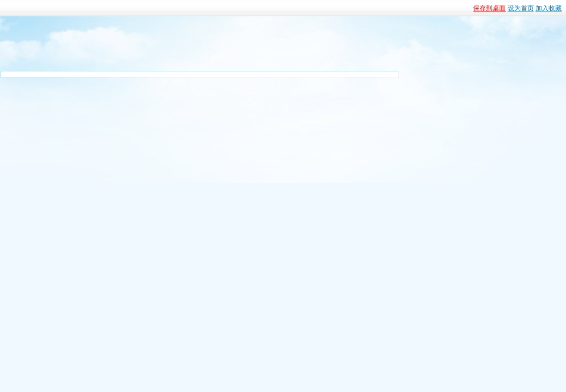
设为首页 (521, 8)
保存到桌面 (489, 8)
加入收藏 (549, 8)
